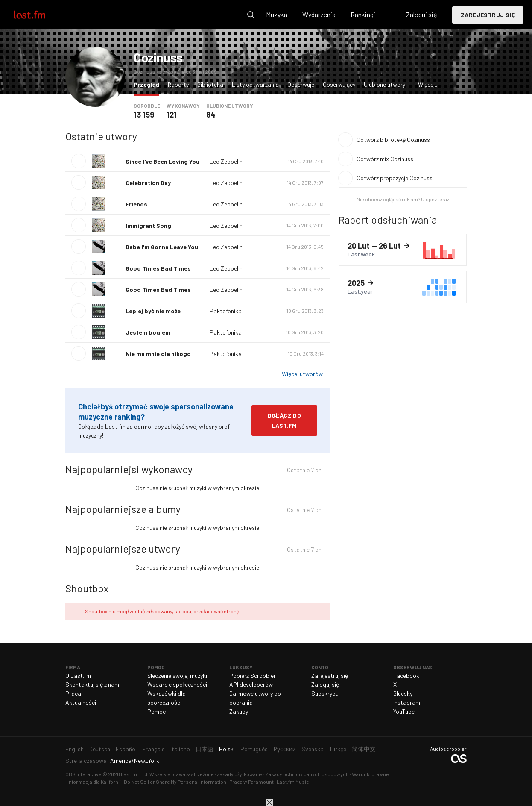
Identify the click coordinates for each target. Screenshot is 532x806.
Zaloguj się (422, 14)
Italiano (180, 749)
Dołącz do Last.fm (285, 420)
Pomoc (156, 711)
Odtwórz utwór (79, 161)
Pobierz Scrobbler (253, 675)
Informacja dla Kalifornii (94, 782)
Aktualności (81, 702)
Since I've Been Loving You (162, 161)
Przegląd (149, 84)
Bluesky (403, 693)
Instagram (407, 702)
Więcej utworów (302, 374)
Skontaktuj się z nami (93, 684)
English (75, 749)
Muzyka (277, 14)
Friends (136, 204)
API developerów (251, 684)
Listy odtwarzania (255, 84)
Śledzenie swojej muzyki (177, 675)
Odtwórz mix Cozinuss (385, 159)
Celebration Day (148, 183)
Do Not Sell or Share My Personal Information (175, 782)
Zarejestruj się (488, 15)
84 (211, 115)
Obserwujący (339, 84)
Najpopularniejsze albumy (123, 509)
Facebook (406, 675)
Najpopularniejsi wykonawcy (129, 469)
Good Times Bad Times (158, 268)
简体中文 (364, 749)
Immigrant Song (148, 225)
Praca (73, 693)
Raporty (178, 84)
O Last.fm (78, 675)
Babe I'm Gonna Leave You (162, 247)
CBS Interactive (83, 774)
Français (153, 749)
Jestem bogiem (148, 332)
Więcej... (428, 84)
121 (172, 115)
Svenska (313, 749)
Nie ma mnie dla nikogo (158, 354)
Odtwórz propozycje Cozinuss (395, 178)
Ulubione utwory (384, 84)
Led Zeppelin (226, 161)
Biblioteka (210, 84)
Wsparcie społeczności (177, 684)
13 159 (144, 115)
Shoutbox (87, 588)
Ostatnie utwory (101, 136)
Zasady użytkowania (240, 774)
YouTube (404, 711)
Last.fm (39, 15)
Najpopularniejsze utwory (123, 549)
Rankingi (363, 14)
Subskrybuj (326, 693)
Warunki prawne (370, 774)
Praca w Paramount (251, 782)
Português (254, 749)
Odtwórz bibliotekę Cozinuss (393, 140)
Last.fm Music (293, 782)
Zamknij (269, 803)
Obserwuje (301, 84)
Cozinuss (158, 57)
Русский (285, 749)
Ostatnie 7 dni (305, 471)
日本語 (205, 749)
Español (126, 749)
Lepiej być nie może (153, 311)
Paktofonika (226, 311)
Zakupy (239, 711)
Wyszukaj (251, 15)
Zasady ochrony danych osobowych (307, 774)
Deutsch (100, 749)
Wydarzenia (319, 14)
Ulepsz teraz (435, 199)
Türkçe (338, 749)
